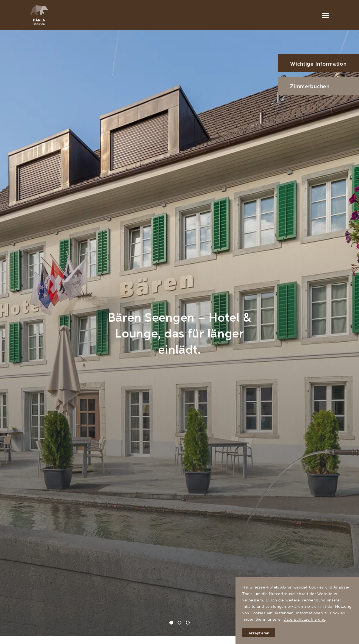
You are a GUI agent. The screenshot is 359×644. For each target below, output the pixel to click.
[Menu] (325, 15)
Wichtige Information (318, 64)
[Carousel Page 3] (188, 623)
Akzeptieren (259, 633)
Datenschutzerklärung (304, 619)
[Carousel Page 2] (179, 623)
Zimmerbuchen (310, 86)
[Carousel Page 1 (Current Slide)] (171, 623)
